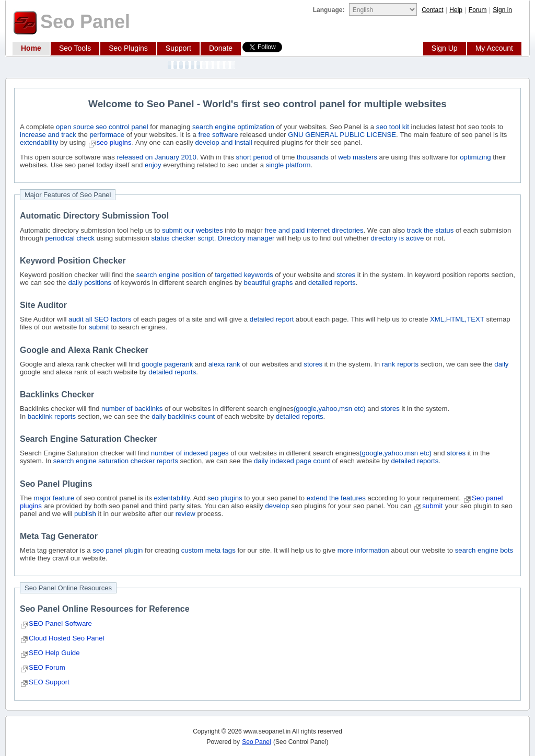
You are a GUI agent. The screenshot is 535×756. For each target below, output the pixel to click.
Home (31, 48)
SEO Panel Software (60, 623)
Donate (221, 48)
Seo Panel (256, 742)
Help (456, 10)
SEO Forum (47, 667)
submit (432, 506)
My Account (494, 48)
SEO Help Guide (54, 653)
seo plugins (114, 142)
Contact (432, 10)
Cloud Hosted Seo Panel (66, 638)
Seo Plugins (128, 48)
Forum (478, 10)
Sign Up (445, 48)
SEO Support (49, 682)
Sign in (502, 10)
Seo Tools (75, 48)
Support (178, 48)
